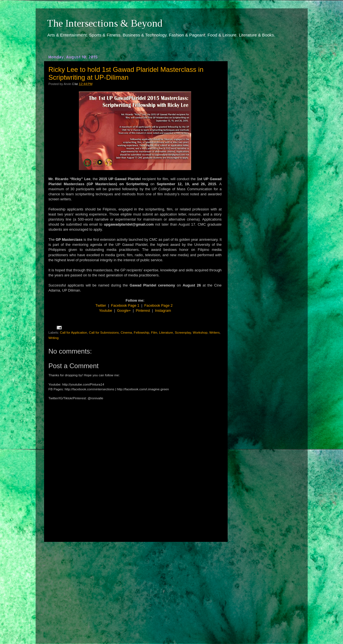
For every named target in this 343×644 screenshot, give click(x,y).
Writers (215, 332)
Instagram (163, 310)
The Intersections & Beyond (105, 23)
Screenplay (183, 332)
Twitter (101, 305)
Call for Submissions (104, 332)
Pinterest (143, 310)
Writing (54, 338)
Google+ (124, 310)
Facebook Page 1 (125, 305)
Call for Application (73, 332)
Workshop (200, 332)
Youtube (106, 310)
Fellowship (142, 332)
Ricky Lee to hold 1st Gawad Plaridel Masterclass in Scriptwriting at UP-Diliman (126, 73)
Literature (166, 332)
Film (154, 332)
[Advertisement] (135, 588)
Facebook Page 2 (158, 305)
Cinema (126, 332)
